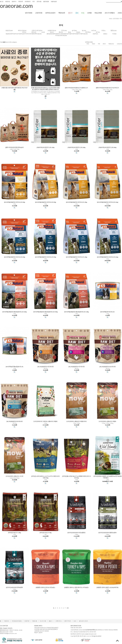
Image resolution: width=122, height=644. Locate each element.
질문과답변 (46, 1)
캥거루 (87, 32)
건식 (63, 30)
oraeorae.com (16, 6)
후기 (34, 1)
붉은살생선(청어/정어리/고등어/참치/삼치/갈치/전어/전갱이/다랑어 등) (66, 34)
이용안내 (7, 621)
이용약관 (27, 621)
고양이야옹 (39, 13)
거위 (103, 30)
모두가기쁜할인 (110, 13)
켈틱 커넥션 (68, 621)
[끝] (68, 608)
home (111, 19)
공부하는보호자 (50, 13)
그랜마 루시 (58, 621)
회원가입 (8, 1)
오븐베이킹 (51, 30)
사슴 (77, 32)
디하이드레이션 (36, 30)
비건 (83, 13)
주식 (121, 19)
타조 (23, 32)
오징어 (95, 34)
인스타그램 (43, 621)
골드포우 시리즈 (83, 621)
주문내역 (21, 1)
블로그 (51, 621)
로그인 (2, 1)
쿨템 (77, 13)
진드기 (70, 13)
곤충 (104, 34)
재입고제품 (98, 13)
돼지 (33, 32)
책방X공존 (62, 13)
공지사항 (39, 1)
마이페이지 (28, 1)
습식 (73, 30)
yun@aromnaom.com (90, 634)
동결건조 (8, 30)
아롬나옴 (35, 621)
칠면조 (112, 30)
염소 (60, 32)
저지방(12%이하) (60, 35)
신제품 (89, 13)
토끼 (97, 32)
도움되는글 (54, 1)
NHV (75, 621)
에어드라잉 (21, 30)
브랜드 (120, 13)
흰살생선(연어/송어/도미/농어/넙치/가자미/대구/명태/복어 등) (22, 34)
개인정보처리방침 (17, 621)
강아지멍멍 (29, 13)
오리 (93, 30)
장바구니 (14, 1)
